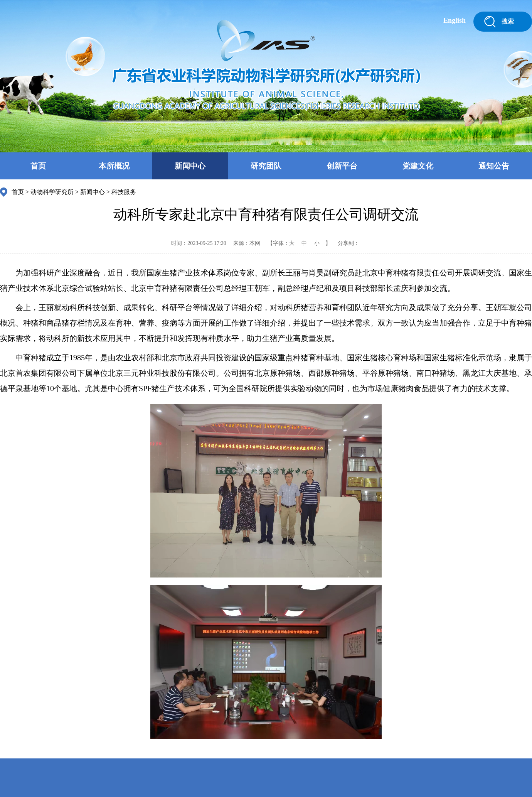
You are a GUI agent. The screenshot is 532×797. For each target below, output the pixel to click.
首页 (38, 166)
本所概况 (114, 166)
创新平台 (342, 166)
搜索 (508, 21)
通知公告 (494, 166)
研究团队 (266, 166)
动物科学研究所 (52, 192)
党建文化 (418, 166)
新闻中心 (190, 166)
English (455, 20)
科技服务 (124, 192)
